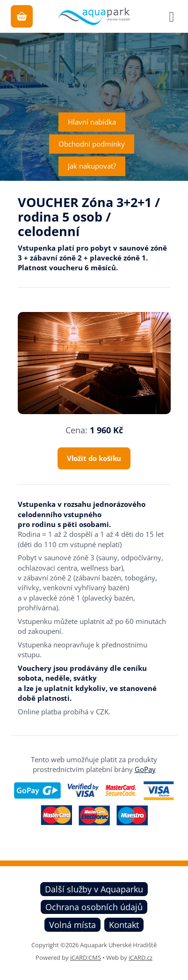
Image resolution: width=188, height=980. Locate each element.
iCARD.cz (141, 958)
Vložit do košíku (94, 458)
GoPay (145, 769)
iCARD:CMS (86, 958)
